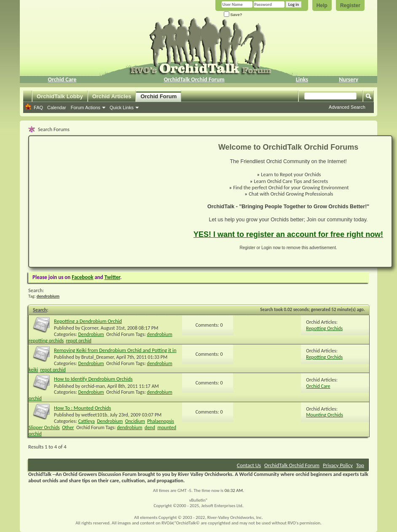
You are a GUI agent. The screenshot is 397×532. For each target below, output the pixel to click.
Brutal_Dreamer (98, 357)
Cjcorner (90, 328)
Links (302, 79)
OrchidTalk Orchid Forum (194, 79)
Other (68, 427)
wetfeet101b (94, 415)
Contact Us (249, 465)
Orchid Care (62, 79)
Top (360, 465)
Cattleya (86, 421)
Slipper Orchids (44, 427)
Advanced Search (347, 107)
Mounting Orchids (325, 415)
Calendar (57, 107)
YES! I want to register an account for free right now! (288, 234)
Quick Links (122, 107)
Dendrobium (91, 334)
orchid (35, 398)
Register (350, 5)
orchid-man (93, 386)
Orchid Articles (112, 96)
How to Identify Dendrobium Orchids (93, 379)
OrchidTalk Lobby (60, 96)
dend (150, 427)
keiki (33, 370)
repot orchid (79, 341)
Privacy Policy (338, 465)
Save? (233, 15)
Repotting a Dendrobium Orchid (88, 321)
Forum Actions (86, 107)
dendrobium (160, 334)
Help (322, 5)
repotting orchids (46, 341)
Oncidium (135, 421)
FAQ (38, 107)
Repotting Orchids (324, 328)
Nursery (349, 79)
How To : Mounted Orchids (82, 408)
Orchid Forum (158, 96)
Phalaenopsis (161, 421)
